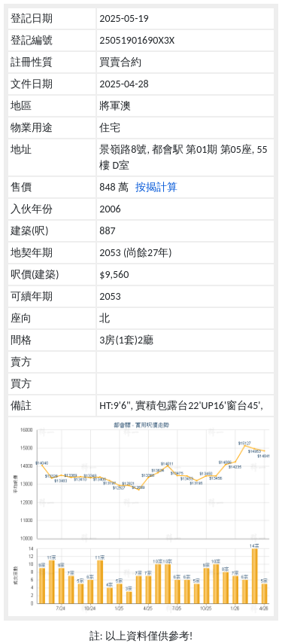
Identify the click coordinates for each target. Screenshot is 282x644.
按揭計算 (156, 187)
